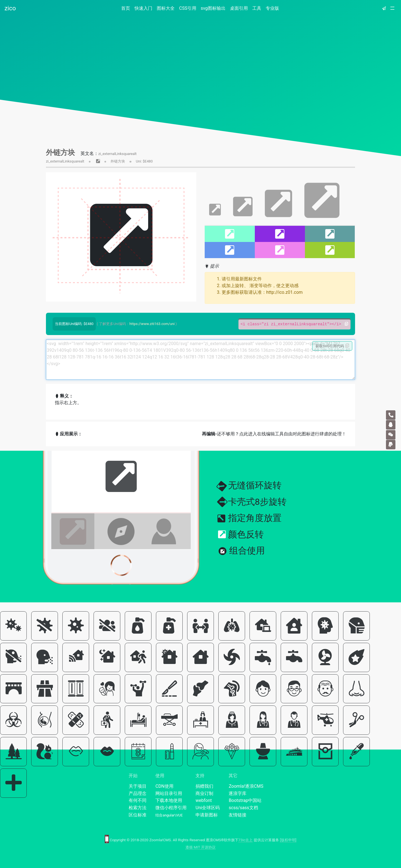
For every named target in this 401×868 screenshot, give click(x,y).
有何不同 (138, 800)
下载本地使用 (169, 800)
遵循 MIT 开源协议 (200, 847)
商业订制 (204, 793)
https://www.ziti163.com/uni (152, 324)
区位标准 (138, 815)
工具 (257, 8)
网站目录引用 (169, 793)
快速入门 (143, 8)
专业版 (272, 8)
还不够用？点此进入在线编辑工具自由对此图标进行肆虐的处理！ (274, 434)
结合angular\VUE (169, 815)
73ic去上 (245, 840)
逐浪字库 (238, 793)
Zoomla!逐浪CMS (246, 786)
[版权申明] (288, 840)
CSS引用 (188, 8)
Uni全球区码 (208, 808)
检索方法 (138, 808)
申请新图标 (207, 815)
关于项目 (138, 786)
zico (10, 8)
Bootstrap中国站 (245, 800)
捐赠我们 (204, 786)
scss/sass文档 (243, 808)
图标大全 (166, 8)
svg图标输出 (213, 8)
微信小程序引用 (171, 808)
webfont (204, 800)
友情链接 (238, 815)
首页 (127, 8)
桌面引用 (239, 8)
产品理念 (138, 793)
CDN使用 (164, 786)
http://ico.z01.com (284, 292)
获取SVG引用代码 (332, 346)
